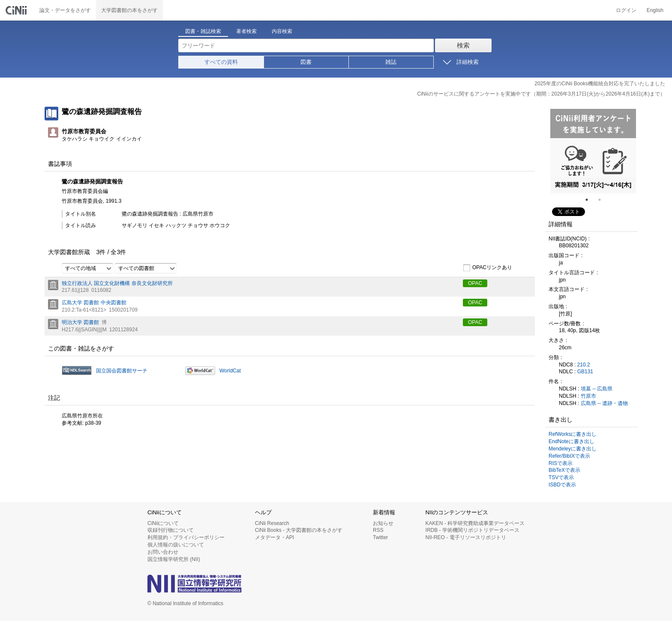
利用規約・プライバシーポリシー (186, 537)
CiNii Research (272, 523)
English (655, 10)
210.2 (584, 365)
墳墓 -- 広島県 (597, 389)
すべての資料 (221, 62)
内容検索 (282, 31)
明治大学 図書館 (80, 322)
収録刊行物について (171, 530)
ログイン (626, 10)
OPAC (475, 283)
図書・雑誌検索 (203, 31)
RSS (378, 530)
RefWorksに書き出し (573, 434)
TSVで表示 (561, 477)
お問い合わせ (163, 552)
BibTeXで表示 (564, 470)
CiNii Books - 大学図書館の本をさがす (299, 530)
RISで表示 (561, 463)
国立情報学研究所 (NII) (174, 559)
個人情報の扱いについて (176, 545)
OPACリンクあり (487, 268)
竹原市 (588, 396)
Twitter (380, 537)
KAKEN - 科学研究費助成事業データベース (475, 523)
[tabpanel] (593, 151)
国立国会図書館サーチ (122, 371)
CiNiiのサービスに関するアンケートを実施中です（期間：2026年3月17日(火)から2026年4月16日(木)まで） (541, 94)
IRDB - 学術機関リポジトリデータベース (472, 530)
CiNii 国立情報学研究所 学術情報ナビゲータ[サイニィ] (17, 10)
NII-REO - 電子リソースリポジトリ (466, 537)
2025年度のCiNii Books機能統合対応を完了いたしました (600, 84)
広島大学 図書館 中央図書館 (94, 303)
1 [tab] (590, 200)
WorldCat (230, 371)
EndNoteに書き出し (571, 441)
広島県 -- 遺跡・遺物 (604, 403)
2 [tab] (603, 200)
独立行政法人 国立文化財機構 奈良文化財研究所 (117, 283)
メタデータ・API (274, 537)
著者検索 (246, 31)
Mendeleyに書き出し (573, 449)
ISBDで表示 (562, 485)
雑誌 (391, 62)
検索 (463, 45)
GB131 (585, 372)
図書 (306, 62)
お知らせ (383, 523)
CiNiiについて (163, 523)
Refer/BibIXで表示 (569, 456)
